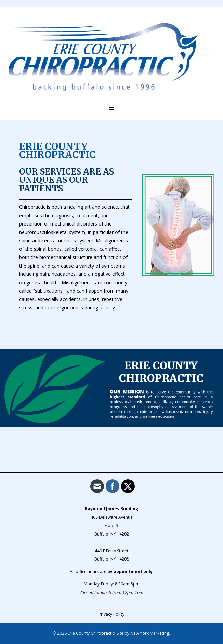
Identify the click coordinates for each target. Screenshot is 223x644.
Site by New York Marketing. (143, 633)
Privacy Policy (112, 614)
